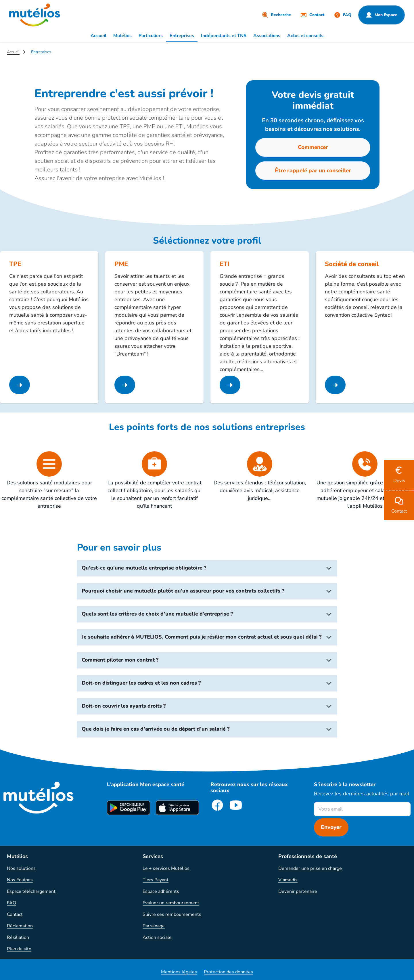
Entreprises (182, 36)
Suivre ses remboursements (172, 914)
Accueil (98, 36)
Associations (267, 36)
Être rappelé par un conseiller (313, 171)
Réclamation (20, 926)
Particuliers (151, 36)
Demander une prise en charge (310, 868)
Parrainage (154, 926)
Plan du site (19, 949)
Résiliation (18, 937)
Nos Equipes (20, 880)
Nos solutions (21, 868)
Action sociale (157, 937)
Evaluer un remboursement (171, 903)
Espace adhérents (161, 891)
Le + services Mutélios (166, 868)
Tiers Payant (156, 880)
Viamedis (288, 880)
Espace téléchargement (31, 891)
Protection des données (228, 972)
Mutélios (122, 36)
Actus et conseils (305, 36)
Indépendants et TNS (224, 36)
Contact (15, 914)
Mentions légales (179, 972)
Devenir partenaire (298, 891)
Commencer (313, 147)
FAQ (11, 903)
